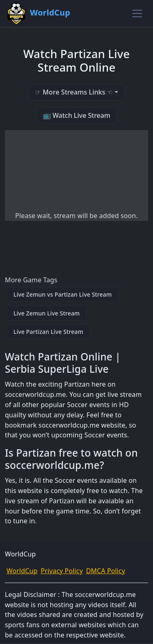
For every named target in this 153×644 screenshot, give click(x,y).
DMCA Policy (106, 571)
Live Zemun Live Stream (47, 313)
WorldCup (22, 571)
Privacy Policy (62, 571)
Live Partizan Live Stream (48, 332)
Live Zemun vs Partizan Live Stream (63, 294)
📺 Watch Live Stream (77, 115)
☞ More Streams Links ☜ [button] (74, 92)
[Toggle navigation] (137, 14)
